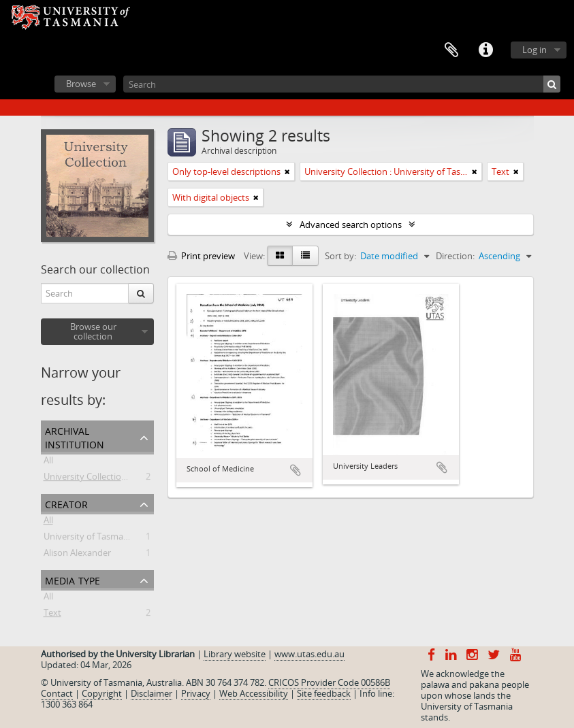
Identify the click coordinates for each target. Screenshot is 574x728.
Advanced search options (351, 225)
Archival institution (75, 436)
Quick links (485, 50)
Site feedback (324, 693)
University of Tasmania (90, 539)
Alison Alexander (77, 555)
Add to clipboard (296, 470)
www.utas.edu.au (309, 654)
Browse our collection (93, 331)
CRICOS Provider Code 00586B (329, 682)
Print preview (201, 256)
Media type (73, 579)
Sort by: (340, 256)
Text (52, 615)
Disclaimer (152, 693)
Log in (535, 50)
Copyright (102, 693)
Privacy (196, 693)
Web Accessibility (254, 693)
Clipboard (451, 50)
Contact (57, 693)
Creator (66, 503)
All (48, 463)
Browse (81, 84)
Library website (235, 654)
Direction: (455, 256)
